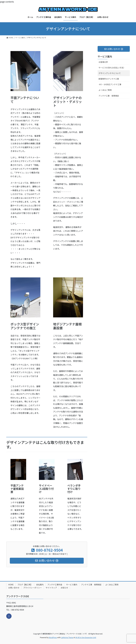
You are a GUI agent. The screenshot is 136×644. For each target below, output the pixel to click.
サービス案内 (105, 56)
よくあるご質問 (105, 90)
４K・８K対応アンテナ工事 (110, 84)
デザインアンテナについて (110, 73)
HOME (11, 585)
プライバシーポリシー (33, 588)
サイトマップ (51, 588)
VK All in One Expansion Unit (86, 637)
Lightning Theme (67, 637)
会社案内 (40, 585)
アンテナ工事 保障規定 (109, 96)
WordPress (53, 637)
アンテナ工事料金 (55, 585)
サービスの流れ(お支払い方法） (112, 68)
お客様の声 (103, 62)
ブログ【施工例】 (25, 585)
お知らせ (64, 588)
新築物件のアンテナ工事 (109, 79)
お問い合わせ (14, 588)
